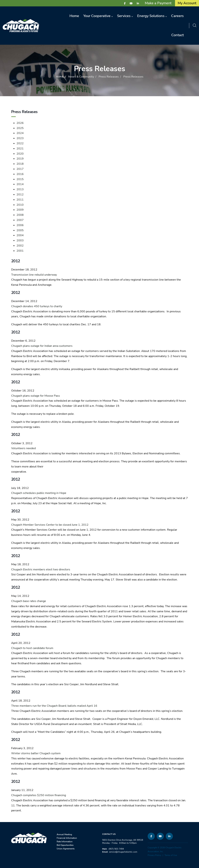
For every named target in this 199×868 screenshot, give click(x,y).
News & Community (81, 77)
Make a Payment (158, 3)
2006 (20, 225)
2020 (20, 154)
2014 (20, 184)
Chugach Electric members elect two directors (41, 569)
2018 (20, 164)
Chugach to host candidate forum (32, 648)
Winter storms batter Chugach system (36, 753)
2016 (20, 174)
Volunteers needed (23, 448)
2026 (20, 123)
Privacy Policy (154, 855)
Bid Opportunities (65, 845)
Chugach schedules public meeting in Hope (39, 493)
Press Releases (109, 77)
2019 (20, 159)
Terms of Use (171, 855)
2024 (20, 133)
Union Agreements (66, 849)
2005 (20, 230)
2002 (20, 246)
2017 (20, 169)
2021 (20, 149)
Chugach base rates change (29, 601)
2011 (20, 200)
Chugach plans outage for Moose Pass (36, 396)
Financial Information (67, 838)
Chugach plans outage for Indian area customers (42, 346)
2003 (20, 240)
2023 (20, 138)
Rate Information (65, 842)
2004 (20, 235)
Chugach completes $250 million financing (39, 795)
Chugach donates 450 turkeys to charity (37, 306)
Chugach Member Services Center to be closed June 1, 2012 (50, 525)
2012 (20, 195)
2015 (20, 179)
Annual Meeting (64, 834)
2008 (20, 215)
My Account (187, 3)
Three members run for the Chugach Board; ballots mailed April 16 (54, 706)
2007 (20, 220)
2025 (20, 128)
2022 (20, 143)
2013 (20, 189)
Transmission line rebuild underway (34, 275)
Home (60, 77)
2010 (20, 205)
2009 (20, 210)
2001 (20, 251)
